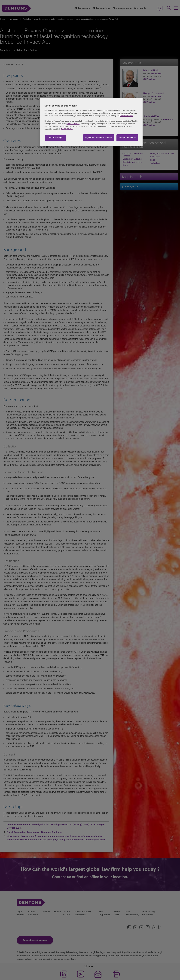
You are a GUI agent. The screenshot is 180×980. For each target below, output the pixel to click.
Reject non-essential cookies (99, 138)
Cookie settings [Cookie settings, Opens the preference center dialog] (55, 138)
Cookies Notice (126, 116)
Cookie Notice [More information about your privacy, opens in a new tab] (67, 129)
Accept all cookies (127, 138)
